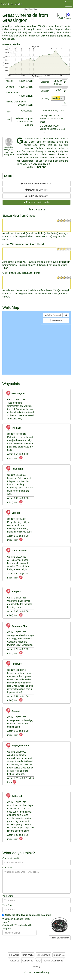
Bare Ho (13, 513)
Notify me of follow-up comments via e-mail (28, 915)
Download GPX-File (37, 190)
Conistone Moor (17, 626)
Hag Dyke (14, 664)
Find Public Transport (36, 196)
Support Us (59, 955)
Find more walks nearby (37, 202)
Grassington (15, 393)
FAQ (38, 961)
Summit (13, 711)
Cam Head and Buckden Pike (21, 273)
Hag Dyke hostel (17, 746)
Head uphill (15, 469)
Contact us (28, 961)
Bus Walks (14, 955)
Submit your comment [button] (60, 938)
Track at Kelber (17, 551)
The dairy (14, 428)
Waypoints (56, 321)
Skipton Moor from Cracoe (19, 216)
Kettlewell (14, 796)
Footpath (13, 591)
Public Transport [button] (53, 315)
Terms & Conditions (53, 961)
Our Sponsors (43, 955)
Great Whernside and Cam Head (23, 244)
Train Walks (28, 955)
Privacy (36, 967)
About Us (15, 961)
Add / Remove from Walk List (36, 184)
